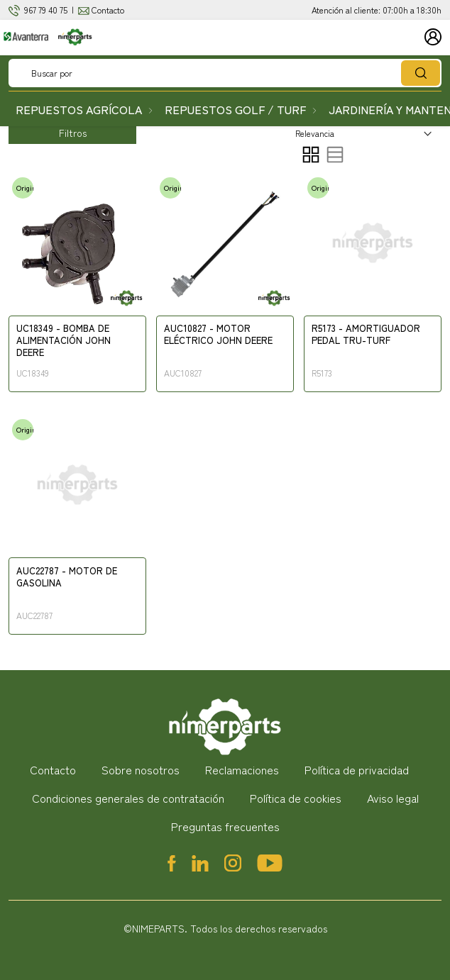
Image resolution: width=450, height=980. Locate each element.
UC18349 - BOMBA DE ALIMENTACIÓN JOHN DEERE (64, 341)
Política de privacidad (357, 769)
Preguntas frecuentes (225, 826)
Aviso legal (393, 798)
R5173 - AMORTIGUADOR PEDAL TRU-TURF (366, 335)
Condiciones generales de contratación (128, 798)
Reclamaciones (242, 769)
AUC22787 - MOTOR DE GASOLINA (67, 577)
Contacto (108, 10)
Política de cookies (296, 798)
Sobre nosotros (141, 769)
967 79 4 (38, 10)
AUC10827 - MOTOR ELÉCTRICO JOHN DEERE (218, 335)
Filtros (73, 133)
